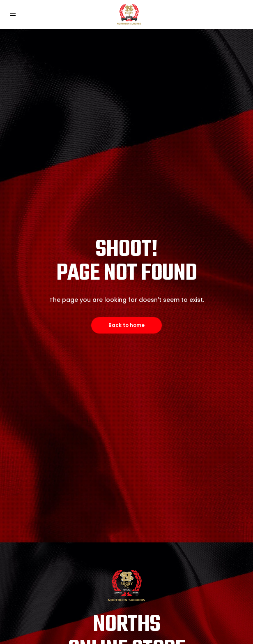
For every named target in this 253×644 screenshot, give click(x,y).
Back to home (126, 325)
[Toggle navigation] (13, 15)
